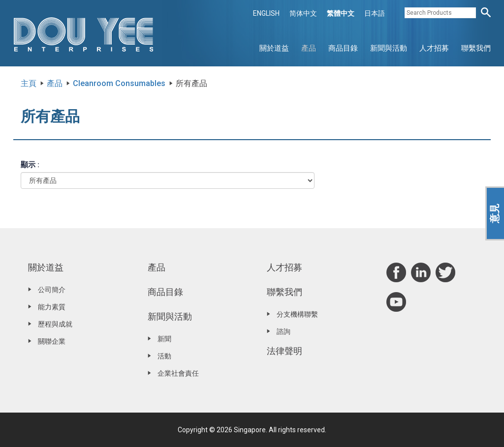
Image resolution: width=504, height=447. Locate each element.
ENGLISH (266, 13)
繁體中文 (341, 13)
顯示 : (30, 165)
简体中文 (303, 13)
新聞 (164, 339)
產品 (309, 48)
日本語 (375, 13)
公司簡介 (52, 290)
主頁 (29, 83)
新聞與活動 (389, 48)
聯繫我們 (476, 48)
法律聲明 (284, 351)
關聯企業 (52, 341)
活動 (164, 356)
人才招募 (434, 48)
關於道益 (274, 48)
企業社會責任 (178, 373)
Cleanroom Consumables (119, 83)
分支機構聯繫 (297, 314)
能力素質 (52, 307)
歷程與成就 (55, 324)
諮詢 (283, 331)
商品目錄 (343, 48)
